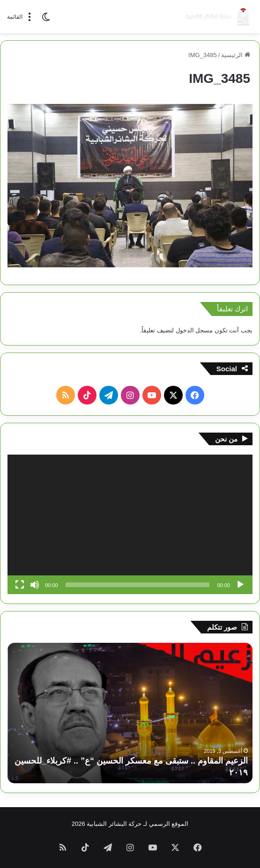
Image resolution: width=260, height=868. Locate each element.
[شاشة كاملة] (20, 585)
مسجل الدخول (194, 330)
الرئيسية (236, 55)
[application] (130, 524)
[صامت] (35, 585)
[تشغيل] (240, 585)
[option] (130, 713)
